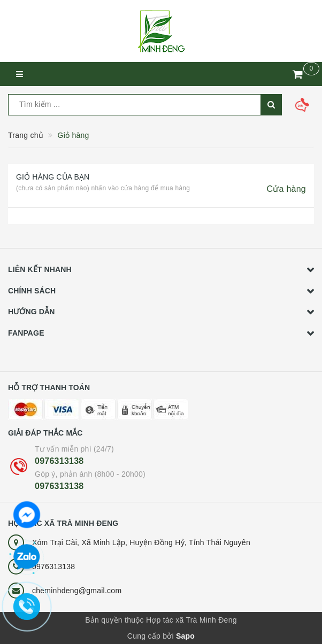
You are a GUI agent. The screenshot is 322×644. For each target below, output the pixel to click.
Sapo (185, 636)
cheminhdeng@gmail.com (77, 591)
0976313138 (59, 461)
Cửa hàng (287, 189)
